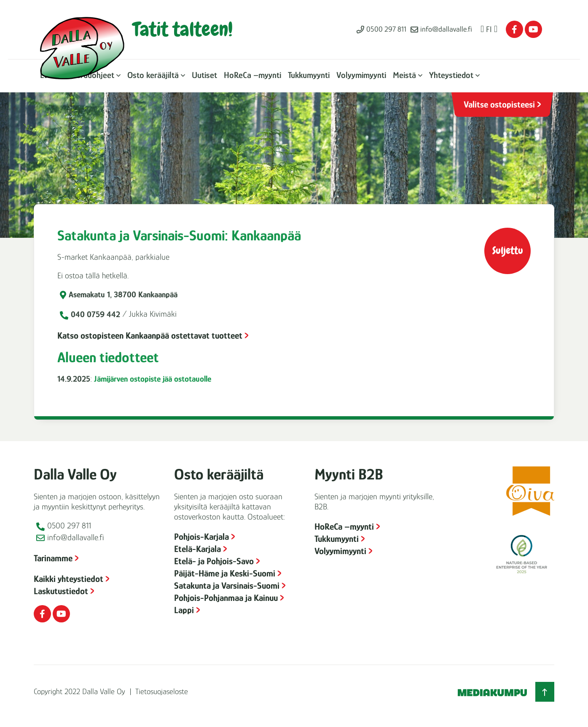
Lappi (184, 610)
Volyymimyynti (361, 75)
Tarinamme (53, 558)
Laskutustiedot (61, 591)
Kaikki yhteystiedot (68, 579)
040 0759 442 (95, 314)
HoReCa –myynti (252, 75)
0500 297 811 (386, 29)
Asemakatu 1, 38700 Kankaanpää (123, 294)
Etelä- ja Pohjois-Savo (214, 561)
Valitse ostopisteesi (499, 104)
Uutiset (204, 75)
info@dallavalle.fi (446, 29)
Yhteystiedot (451, 75)
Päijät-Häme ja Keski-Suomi (225, 573)
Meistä (404, 75)
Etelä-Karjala (197, 549)
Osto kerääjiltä (153, 75)
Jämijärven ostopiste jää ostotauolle (153, 379)
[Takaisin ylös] (545, 692)
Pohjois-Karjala (201, 537)
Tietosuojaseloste (162, 691)
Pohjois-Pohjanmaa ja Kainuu (226, 598)
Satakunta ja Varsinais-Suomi (227, 586)
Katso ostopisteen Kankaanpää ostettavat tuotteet (150, 335)
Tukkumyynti (309, 75)
